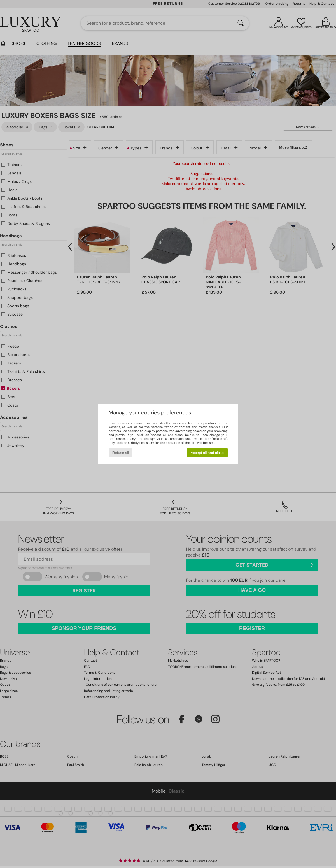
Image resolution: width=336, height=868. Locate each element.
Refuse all (121, 453)
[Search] (241, 23)
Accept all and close (207, 453)
